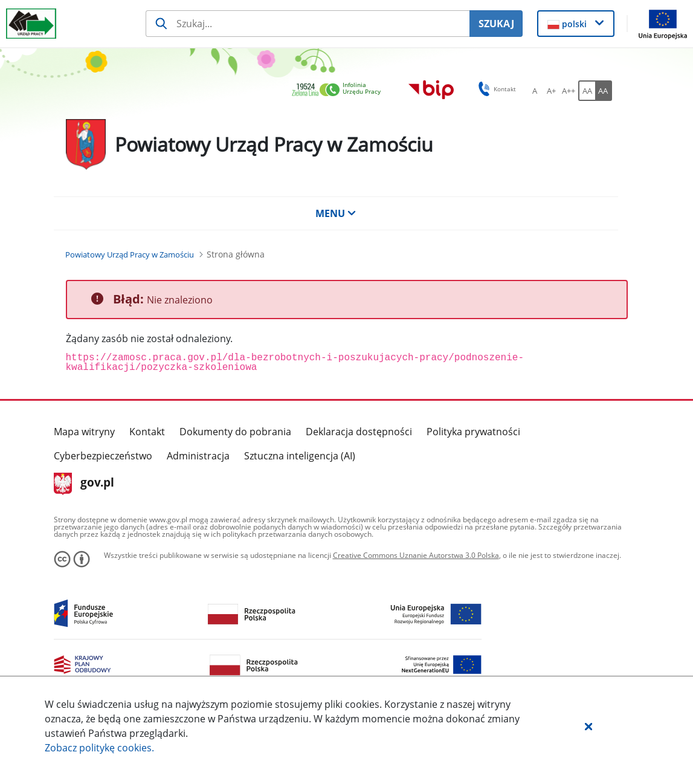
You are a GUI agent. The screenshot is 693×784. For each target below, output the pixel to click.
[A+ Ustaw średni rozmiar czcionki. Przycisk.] (552, 91)
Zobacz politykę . (99, 748)
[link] (340, 90)
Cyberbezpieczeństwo (103, 456)
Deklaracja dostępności (359, 432)
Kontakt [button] (495, 89)
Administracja (198, 456)
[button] (588, 726)
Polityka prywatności (473, 432)
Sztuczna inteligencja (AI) (300, 456)
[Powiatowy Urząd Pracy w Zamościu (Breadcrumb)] (130, 254)
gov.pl (84, 484)
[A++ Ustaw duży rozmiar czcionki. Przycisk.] (569, 91)
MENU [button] (336, 213)
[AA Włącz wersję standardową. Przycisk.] (587, 91)
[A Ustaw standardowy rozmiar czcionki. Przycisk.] (535, 91)
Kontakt (147, 432)
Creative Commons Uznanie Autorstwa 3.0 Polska (416, 555)
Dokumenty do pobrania (235, 432)
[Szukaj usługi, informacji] (308, 24)
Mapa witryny (84, 432)
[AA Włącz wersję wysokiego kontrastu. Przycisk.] (604, 91)
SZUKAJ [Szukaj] (496, 24)
